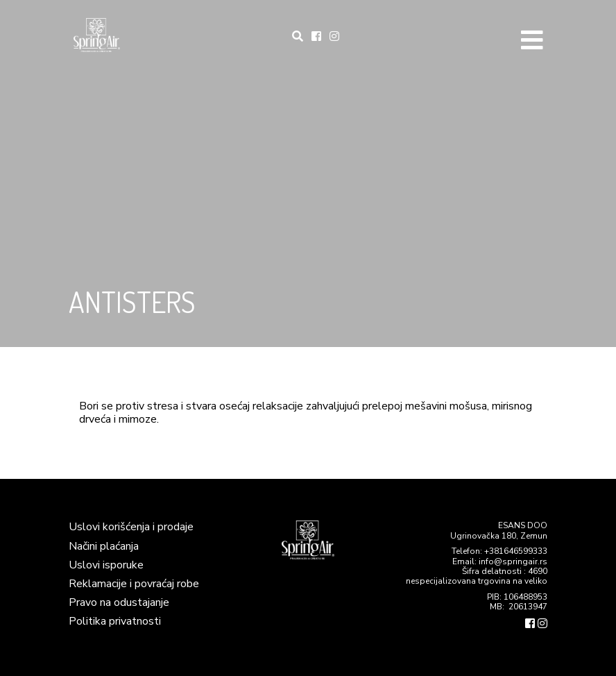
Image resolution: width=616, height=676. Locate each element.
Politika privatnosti (115, 621)
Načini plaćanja (104, 546)
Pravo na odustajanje (119, 602)
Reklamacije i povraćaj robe (134, 584)
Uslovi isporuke (106, 565)
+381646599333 (516, 551)
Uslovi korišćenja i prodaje (131, 527)
